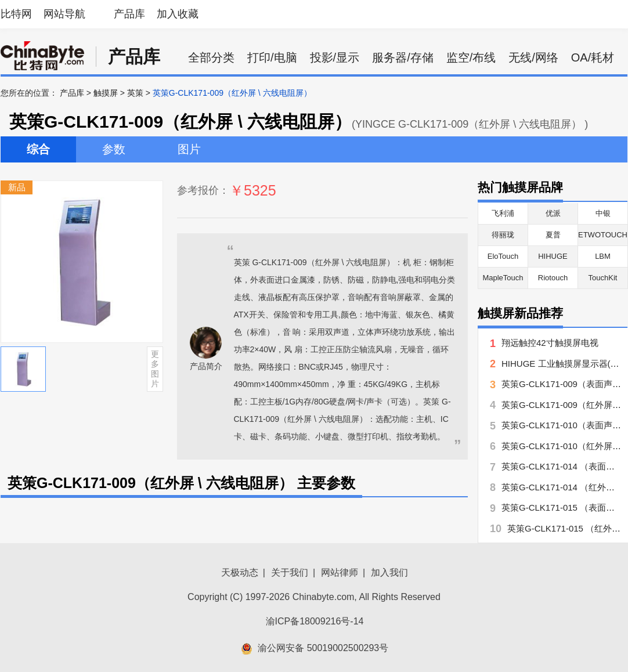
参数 (114, 149)
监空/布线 (471, 57)
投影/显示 (335, 57)
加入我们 (389, 572)
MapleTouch (503, 278)
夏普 (553, 235)
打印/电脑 (272, 57)
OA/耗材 (593, 57)
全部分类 (211, 57)
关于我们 (290, 572)
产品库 (129, 14)
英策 (135, 93)
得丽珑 (503, 235)
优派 (553, 213)
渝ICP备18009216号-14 (315, 621)
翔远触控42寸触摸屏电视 (550, 343)
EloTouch (503, 256)
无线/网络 (533, 57)
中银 (603, 213)
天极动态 (240, 572)
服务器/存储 (403, 57)
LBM (603, 256)
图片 (189, 149)
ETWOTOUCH (603, 235)
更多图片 (155, 368)
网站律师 (340, 572)
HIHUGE (553, 256)
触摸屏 (106, 93)
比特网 (16, 14)
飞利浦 (503, 213)
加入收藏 (178, 14)
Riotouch (553, 278)
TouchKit (603, 278)
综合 (38, 149)
